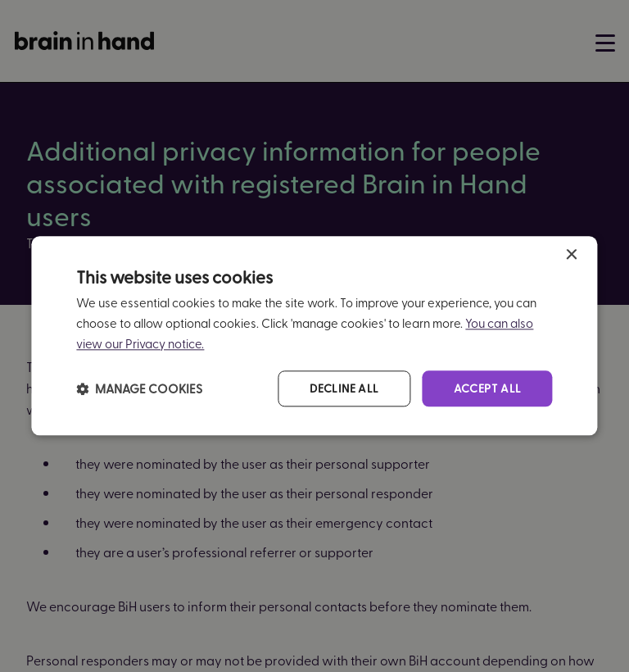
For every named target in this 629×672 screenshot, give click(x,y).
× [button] (571, 255)
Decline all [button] (344, 388)
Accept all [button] (488, 388)
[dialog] (314, 336)
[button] (139, 388)
